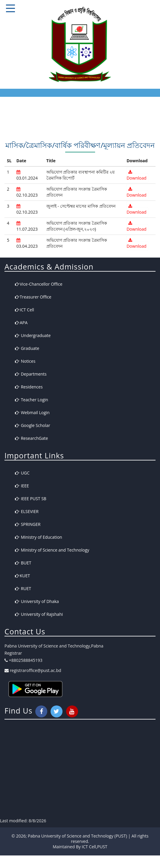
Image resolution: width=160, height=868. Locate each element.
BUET (23, 563)
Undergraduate (33, 335)
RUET (23, 588)
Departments (31, 374)
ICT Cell (25, 310)
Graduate (27, 348)
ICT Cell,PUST (94, 847)
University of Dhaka (37, 601)
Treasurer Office (33, 297)
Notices (25, 361)
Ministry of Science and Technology (52, 550)
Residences (29, 387)
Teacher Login (32, 400)
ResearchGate (31, 438)
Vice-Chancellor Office (39, 284)
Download (136, 175)
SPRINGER (28, 524)
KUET (22, 576)
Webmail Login (32, 412)
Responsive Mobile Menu (10, 8)
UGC (22, 473)
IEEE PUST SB (31, 499)
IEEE (22, 486)
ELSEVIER (27, 511)
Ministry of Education (39, 537)
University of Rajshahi (39, 614)
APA (21, 323)
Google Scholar (33, 425)
